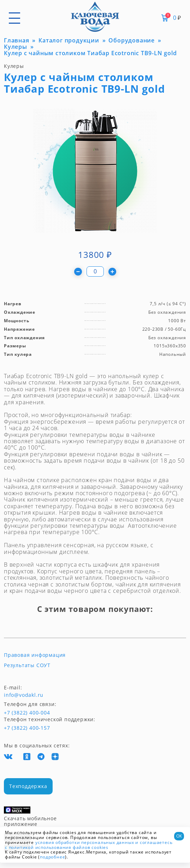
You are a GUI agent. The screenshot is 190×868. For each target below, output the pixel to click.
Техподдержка (28, 786)
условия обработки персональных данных (85, 842)
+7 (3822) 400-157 (27, 728)
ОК (179, 836)
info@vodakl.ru (24, 695)
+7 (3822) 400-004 (17, 713)
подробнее (52, 857)
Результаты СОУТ (27, 665)
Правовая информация (35, 655)
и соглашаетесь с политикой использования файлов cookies (89, 845)
